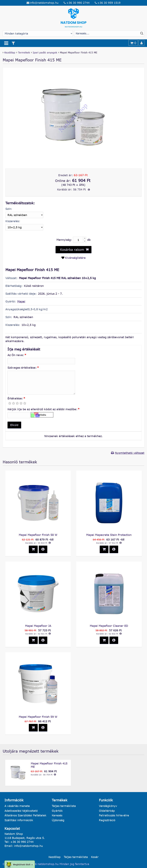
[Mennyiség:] (80, 240)
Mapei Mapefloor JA (38, 626)
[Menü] (6, 43)
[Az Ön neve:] (41, 361)
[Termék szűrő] (13, 43)
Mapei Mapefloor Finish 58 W (38, 535)
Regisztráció (107, 820)
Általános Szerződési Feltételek (25, 815)
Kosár (95, 857)
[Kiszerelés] (24, 227)
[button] (14, 425)
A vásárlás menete (17, 806)
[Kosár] (133, 43)
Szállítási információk (19, 820)
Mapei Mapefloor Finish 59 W (38, 717)
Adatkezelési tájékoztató (21, 811)
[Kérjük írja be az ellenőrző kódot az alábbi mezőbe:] (19, 415)
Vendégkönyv (108, 806)
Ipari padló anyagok (45, 52)
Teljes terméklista (64, 806)
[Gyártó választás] (38, 34)
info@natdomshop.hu (44, 3)
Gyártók (57, 811)
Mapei (21, 301)
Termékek (24, 52)
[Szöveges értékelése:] (41, 383)
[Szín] (24, 215)
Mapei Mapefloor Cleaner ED (109, 626)
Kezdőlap (10, 52)
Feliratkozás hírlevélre (114, 815)
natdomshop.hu (48, 864)
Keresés (57, 815)
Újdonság (58, 820)
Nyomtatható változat (130, 453)
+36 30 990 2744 (78, 3)
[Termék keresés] (109, 34)
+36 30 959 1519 (109, 3)
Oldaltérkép (107, 811)
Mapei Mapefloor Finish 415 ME (49, 765)
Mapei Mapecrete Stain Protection (109, 535)
